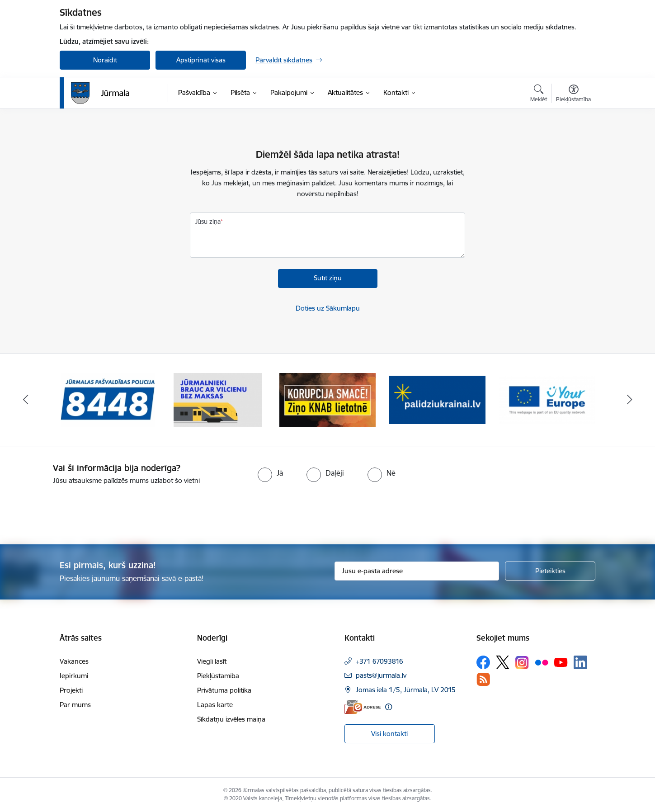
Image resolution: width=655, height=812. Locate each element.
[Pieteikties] (550, 571)
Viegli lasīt (212, 661)
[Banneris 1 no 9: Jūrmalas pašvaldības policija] (108, 399)
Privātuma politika (224, 690)
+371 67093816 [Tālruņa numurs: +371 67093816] (379, 661)
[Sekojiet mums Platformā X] (503, 662)
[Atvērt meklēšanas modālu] (539, 94)
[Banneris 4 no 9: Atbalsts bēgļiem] (437, 399)
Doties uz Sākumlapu (328, 308)
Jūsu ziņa (208, 222)
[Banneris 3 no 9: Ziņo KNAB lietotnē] (327, 399)
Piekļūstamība (218, 676)
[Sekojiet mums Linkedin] (580, 662)
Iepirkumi (74, 676)
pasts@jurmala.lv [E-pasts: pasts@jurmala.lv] (381, 675)
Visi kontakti (389, 734)
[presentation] (75, 511)
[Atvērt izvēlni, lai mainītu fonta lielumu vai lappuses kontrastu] (573, 94)
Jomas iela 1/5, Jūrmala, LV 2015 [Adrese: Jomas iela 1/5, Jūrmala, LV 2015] (406, 690)
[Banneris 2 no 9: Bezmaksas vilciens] (217, 399)
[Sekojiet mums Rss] (483, 679)
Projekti (71, 690)
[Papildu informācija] (389, 707)
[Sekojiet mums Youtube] (561, 662)
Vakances (74, 661)
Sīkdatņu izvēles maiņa (231, 719)
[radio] (270, 473)
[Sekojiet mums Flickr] (542, 662)
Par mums (75, 705)
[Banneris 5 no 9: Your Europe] (547, 399)
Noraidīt (105, 60)
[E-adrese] (363, 707)
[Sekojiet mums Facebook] (483, 662)
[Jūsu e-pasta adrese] (417, 571)
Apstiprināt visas (201, 60)
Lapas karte (215, 705)
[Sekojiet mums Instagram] (522, 663)
